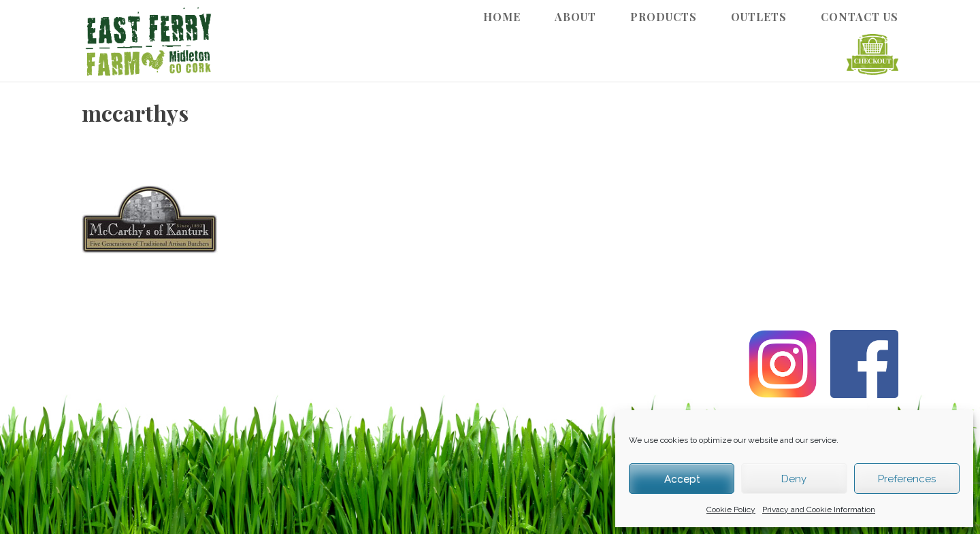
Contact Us (860, 17)
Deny (794, 479)
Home (502, 17)
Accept (682, 479)
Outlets (759, 17)
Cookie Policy (731, 510)
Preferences (907, 479)
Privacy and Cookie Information (819, 510)
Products (664, 17)
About (575, 17)
